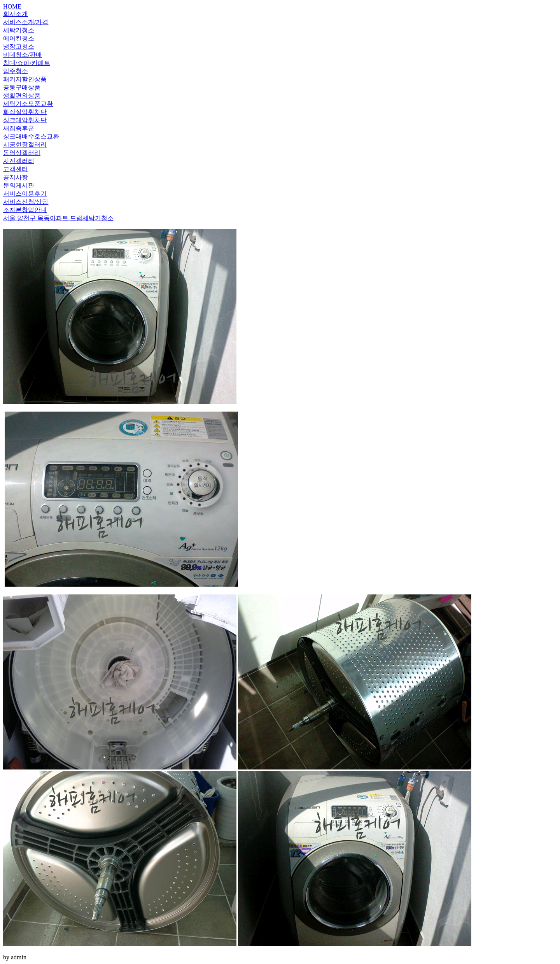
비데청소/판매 (23, 55)
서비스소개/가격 (26, 22)
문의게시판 (19, 185)
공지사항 (16, 177)
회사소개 (16, 14)
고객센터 (16, 169)
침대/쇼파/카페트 (27, 63)
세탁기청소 (19, 30)
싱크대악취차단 (25, 120)
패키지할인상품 (25, 79)
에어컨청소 (19, 38)
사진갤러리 (19, 161)
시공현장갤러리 (25, 145)
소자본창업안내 (25, 210)
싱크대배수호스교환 (31, 136)
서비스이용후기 (25, 194)
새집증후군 (19, 128)
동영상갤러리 (22, 153)
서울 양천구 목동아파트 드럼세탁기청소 (58, 218)
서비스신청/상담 (26, 202)
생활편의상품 (22, 96)
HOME (12, 6)
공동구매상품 (22, 87)
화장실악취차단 (25, 112)
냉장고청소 (19, 46)
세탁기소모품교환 (28, 104)
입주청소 (16, 71)
